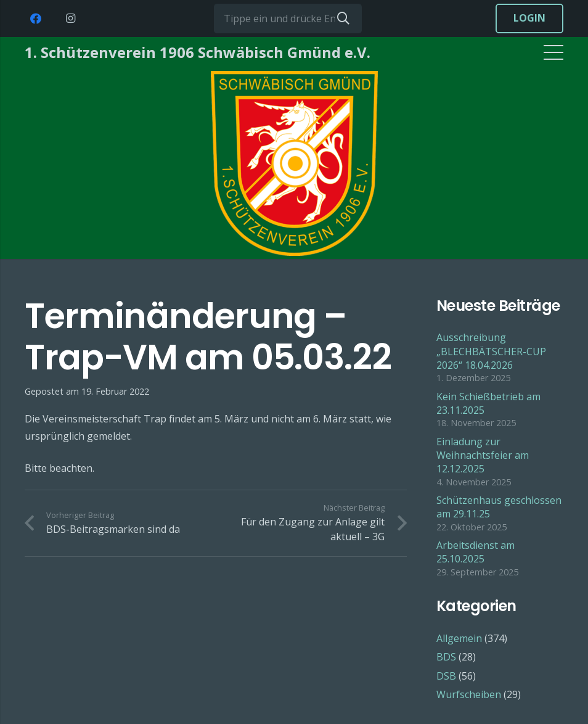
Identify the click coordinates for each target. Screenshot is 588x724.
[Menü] (553, 52)
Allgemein (459, 638)
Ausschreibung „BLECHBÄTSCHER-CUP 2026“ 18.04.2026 (491, 351)
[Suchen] (343, 19)
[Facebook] (36, 19)
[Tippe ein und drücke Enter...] (288, 19)
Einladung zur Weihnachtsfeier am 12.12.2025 (483, 455)
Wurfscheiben (469, 694)
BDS (446, 657)
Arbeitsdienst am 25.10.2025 (476, 552)
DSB (446, 676)
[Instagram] (70, 19)
